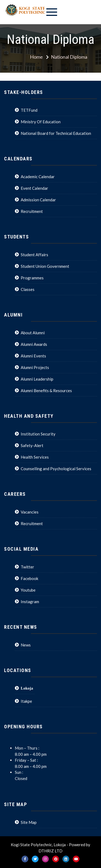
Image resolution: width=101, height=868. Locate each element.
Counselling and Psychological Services (56, 469)
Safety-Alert (32, 445)
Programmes (32, 278)
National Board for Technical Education (56, 133)
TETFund (29, 110)
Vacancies (30, 512)
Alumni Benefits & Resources (46, 391)
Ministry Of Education (41, 122)
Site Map (29, 822)
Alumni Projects (35, 367)
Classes (28, 289)
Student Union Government (45, 266)
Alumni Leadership (37, 379)
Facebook (29, 578)
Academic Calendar (38, 177)
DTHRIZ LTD (50, 851)
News (26, 645)
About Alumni (33, 333)
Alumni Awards (34, 344)
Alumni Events (33, 356)
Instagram (30, 602)
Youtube (28, 590)
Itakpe (26, 701)
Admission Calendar (38, 200)
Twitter (27, 567)
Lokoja (27, 688)
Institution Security (38, 434)
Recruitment (32, 211)
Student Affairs (34, 255)
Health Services (35, 457)
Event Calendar (34, 188)
